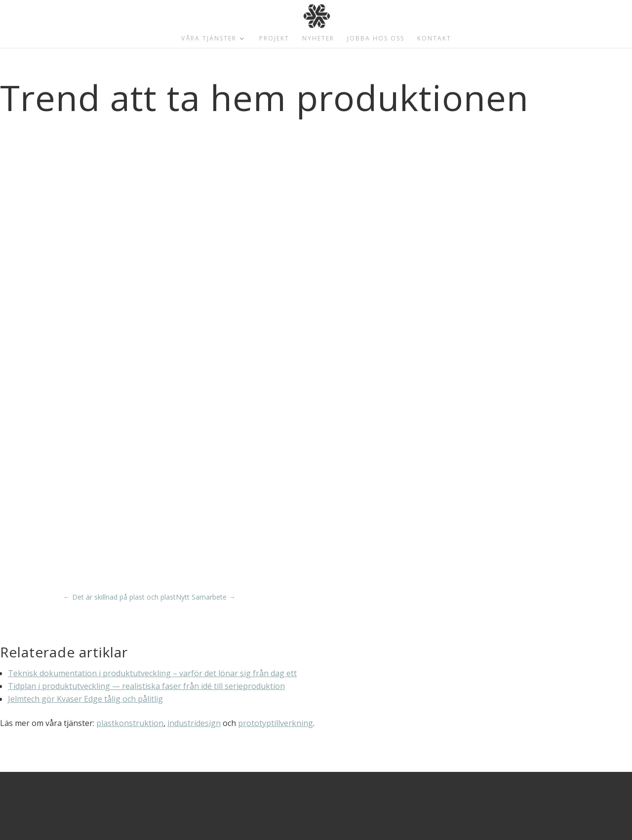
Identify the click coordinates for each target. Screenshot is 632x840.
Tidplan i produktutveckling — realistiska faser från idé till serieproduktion (146, 686)
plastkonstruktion (130, 723)
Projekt (274, 39)
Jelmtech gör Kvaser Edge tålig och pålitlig (85, 699)
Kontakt (434, 39)
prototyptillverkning (276, 723)
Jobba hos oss (376, 39)
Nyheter (318, 39)
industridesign (194, 723)
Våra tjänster (209, 39)
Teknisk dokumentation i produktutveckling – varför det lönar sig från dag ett (152, 673)
